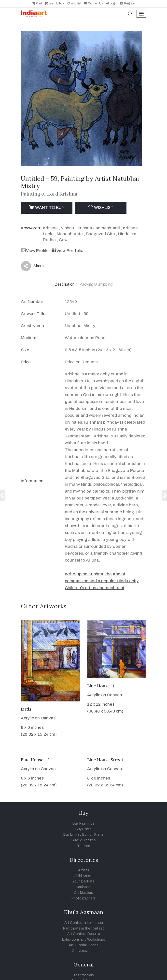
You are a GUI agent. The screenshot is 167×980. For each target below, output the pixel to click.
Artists (84, 870)
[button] (130, 14)
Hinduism (127, 234)
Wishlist (74, 3)
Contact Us (93, 3)
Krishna (50, 228)
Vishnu (68, 228)
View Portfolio (67, 251)
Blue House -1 (101, 686)
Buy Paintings (83, 823)
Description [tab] (64, 284)
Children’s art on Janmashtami (94, 588)
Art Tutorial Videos (84, 945)
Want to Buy (47, 208)
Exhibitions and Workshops (84, 939)
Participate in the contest (83, 928)
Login (111, 3)
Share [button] (32, 266)
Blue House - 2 (35, 760)
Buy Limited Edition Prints (83, 835)
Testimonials (83, 975)
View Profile (35, 251)
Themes (84, 846)
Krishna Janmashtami (99, 228)
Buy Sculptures (84, 840)
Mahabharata (70, 234)
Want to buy (54, 3)
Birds (26, 709)
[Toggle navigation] (141, 14)
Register (127, 3)
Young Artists (83, 881)
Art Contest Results (84, 934)
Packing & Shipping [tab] (96, 284)
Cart (37, 3)
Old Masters (83, 893)
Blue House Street (105, 760)
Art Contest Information (84, 923)
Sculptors (83, 887)
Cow (63, 240)
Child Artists (84, 876)
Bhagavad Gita (100, 234)
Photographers (83, 898)
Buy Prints (83, 829)
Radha (49, 240)
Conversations (84, 951)
